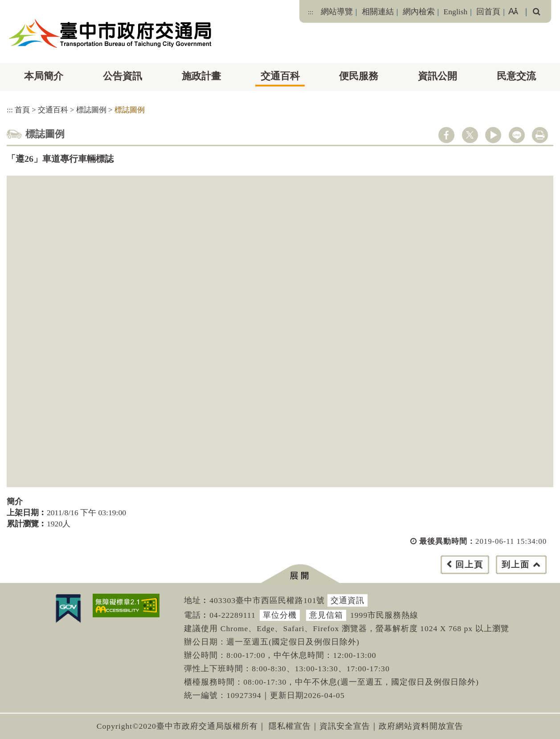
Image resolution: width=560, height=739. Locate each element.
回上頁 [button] (469, 565)
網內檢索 (419, 12)
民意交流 (516, 76)
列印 (540, 135)
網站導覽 (337, 12)
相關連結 (378, 12)
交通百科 (280, 76)
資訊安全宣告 (345, 726)
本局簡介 (44, 76)
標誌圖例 (91, 110)
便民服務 (359, 76)
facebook (446, 135)
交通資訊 (347, 600)
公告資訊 (123, 76)
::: (311, 12)
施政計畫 (201, 76)
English (456, 12)
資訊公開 (437, 76)
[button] (300, 574)
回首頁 (488, 12)
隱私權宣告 (290, 726)
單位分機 (280, 615)
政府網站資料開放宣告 (421, 726)
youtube (493, 135)
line (517, 135)
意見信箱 (326, 615)
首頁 (22, 110)
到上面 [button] (516, 565)
